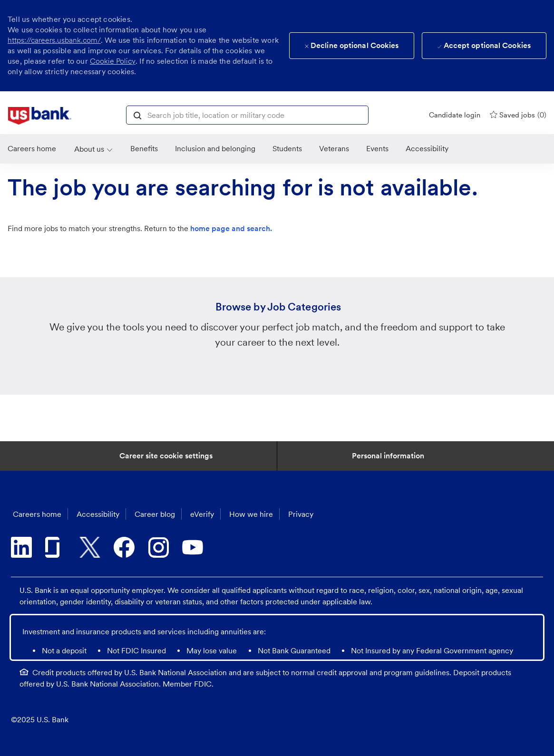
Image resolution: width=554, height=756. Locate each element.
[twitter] (90, 547)
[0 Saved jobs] (518, 115)
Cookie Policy (113, 61)
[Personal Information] (388, 456)
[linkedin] (21, 547)
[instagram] (158, 547)
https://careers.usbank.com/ (54, 40)
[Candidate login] (455, 115)
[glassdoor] (56, 547)
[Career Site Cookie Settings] (166, 456)
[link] (40, 116)
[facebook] (124, 547)
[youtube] (193, 547)
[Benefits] (144, 149)
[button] (137, 115)
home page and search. (231, 228)
